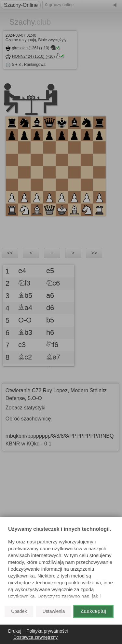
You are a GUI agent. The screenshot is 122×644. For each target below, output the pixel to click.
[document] (61, 563)
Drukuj (15, 631)
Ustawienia (54, 611)
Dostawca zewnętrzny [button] (35, 637)
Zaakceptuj (93, 611)
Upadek (19, 611)
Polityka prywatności (47, 631)
